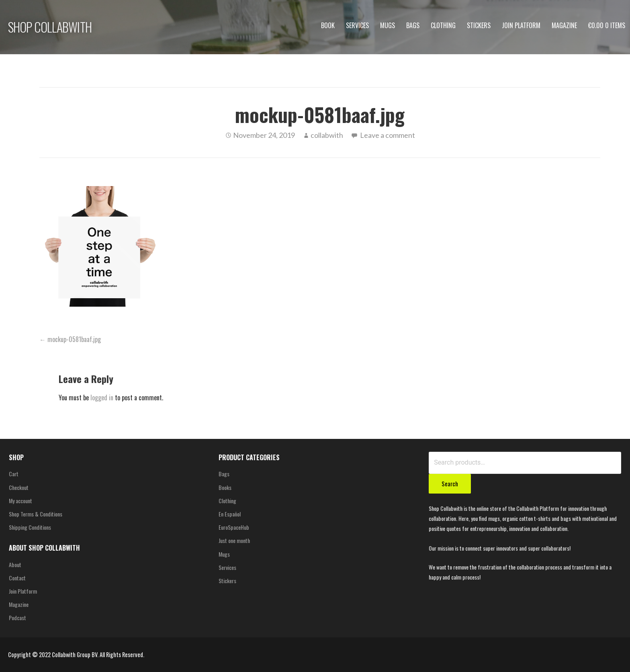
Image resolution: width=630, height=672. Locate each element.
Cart (14, 474)
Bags (413, 25)
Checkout (19, 487)
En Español (230, 514)
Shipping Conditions (30, 527)
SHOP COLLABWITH (50, 27)
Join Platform (521, 25)
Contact (17, 578)
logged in (102, 397)
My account (20, 501)
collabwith (327, 135)
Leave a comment (388, 135)
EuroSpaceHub (234, 527)
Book (328, 25)
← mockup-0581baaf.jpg (70, 339)
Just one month (234, 540)
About (15, 564)
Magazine (564, 25)
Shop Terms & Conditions (36, 514)
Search (450, 484)
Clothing (443, 25)
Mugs (388, 25)
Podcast (17, 618)
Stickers (479, 25)
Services (357, 25)
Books (225, 487)
